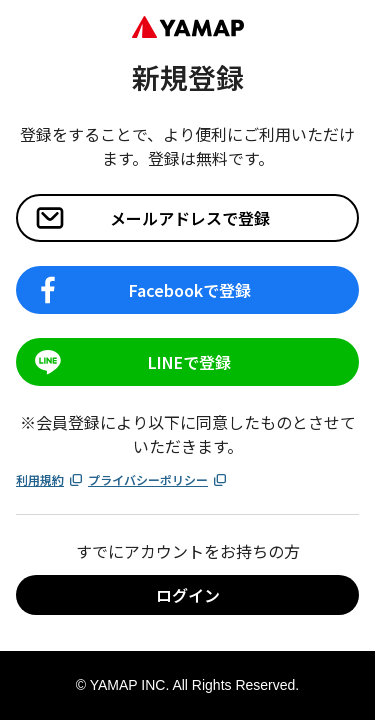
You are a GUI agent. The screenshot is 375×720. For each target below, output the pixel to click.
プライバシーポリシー (158, 479)
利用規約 (50, 479)
